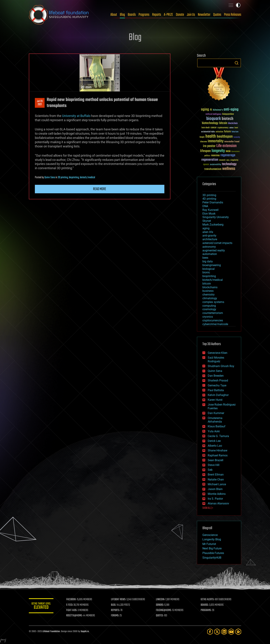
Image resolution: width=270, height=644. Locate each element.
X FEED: (70, 605)
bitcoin (207, 284)
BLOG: (114, 605)
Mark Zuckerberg (213, 225)
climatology (210, 298)
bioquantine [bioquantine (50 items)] (228, 114)
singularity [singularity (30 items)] (234, 160)
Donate (180, 15)
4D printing (209, 199)
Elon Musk (209, 214)
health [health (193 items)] (211, 137)
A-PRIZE (168, 15)
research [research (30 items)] (222, 160)
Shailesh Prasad (218, 380)
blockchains (210, 287)
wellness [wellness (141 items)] (229, 169)
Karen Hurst (215, 400)
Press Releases (233, 15)
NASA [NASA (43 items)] (228, 151)
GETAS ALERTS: (208, 600)
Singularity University (216, 217)
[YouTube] (231, 632)
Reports (157, 15)
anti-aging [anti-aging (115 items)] (231, 110)
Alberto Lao (215, 446)
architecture (210, 239)
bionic (206, 272)
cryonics (208, 317)
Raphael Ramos (218, 455)
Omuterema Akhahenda (215, 420)
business (208, 291)
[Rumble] (238, 632)
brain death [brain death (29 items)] (206, 128)
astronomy (209, 247)
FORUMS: (115, 616)
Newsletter (204, 15)
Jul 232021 (40, 103)
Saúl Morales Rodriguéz (216, 359)
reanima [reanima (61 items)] (215, 155)
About (114, 15)
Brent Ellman (216, 475)
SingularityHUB (212, 558)
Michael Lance (217, 484)
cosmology (209, 309)
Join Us (191, 15)
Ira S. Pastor (215, 499)
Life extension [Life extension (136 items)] (226, 146)
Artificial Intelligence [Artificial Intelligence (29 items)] (213, 114)
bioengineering (212, 265)
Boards (132, 15)
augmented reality (214, 250)
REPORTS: (116, 610)
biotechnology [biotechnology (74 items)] (210, 123)
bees (205, 258)
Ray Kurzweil (210, 210)
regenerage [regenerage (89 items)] (228, 155)
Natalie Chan (216, 480)
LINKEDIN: (160, 600)
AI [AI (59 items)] (211, 110)
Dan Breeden (216, 376)
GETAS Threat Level (41, 606)
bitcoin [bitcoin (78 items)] (223, 123)
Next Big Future (212, 548)
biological (209, 269)
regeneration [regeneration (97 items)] (210, 160)
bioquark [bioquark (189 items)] (214, 119)
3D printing (63, 178)
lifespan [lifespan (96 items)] (205, 151)
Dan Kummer (216, 413)
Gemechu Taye (217, 385)
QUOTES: (160, 616)
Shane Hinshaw (218, 450)
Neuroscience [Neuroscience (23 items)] (235, 152)
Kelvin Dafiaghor (218, 395)
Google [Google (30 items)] (202, 137)
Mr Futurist (209, 544)
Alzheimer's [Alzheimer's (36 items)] (218, 110)
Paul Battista (216, 390)
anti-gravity (209, 236)
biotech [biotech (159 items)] (228, 119)
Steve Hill (214, 465)
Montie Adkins (217, 494)
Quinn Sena (50, 178)
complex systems (213, 302)
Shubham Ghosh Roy (221, 366)
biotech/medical (87, 178)
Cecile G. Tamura (218, 436)
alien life (208, 232)
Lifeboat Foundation (51, 632)
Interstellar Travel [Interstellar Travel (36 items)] (232, 142)
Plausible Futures (213, 553)
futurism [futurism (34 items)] (235, 132)
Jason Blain (215, 489)
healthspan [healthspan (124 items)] (225, 137)
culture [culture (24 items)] (231, 128)
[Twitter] (217, 632)
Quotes (217, 15)
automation (210, 254)
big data (208, 261)
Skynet (207, 221)
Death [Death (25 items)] (236, 128)
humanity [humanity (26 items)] (237, 137)
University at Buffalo (76, 116)
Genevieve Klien (218, 353)
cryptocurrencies (213, 320)
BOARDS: (205, 605)
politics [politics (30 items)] (207, 156)
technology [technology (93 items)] (229, 164)
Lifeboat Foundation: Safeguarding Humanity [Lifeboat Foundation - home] (59, 15)
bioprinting (74, 178)
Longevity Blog (212, 539)
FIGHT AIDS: (72, 610)
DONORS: (160, 605)
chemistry (209, 295)
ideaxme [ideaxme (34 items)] (203, 142)
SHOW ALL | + (208, 508)
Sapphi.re (85, 632)
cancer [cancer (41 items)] (214, 128)
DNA (205, 206)
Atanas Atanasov (218, 503)
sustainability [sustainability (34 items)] (215, 165)
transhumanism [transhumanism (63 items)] (213, 169)
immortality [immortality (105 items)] (216, 141)
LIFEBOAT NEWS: (119, 600)
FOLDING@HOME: (164, 610)
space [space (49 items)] (206, 164)
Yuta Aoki (214, 431)
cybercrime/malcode (215, 324)
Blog (122, 15)
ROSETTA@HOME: (74, 616)
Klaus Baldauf (217, 426)
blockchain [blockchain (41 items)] (233, 123)
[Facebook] (210, 632)
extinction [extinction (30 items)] (219, 132)
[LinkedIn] (224, 632)
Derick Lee (214, 441)
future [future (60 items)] (227, 132)
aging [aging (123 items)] (205, 110)
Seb (210, 470)
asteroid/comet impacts (217, 243)
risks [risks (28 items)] (228, 160)
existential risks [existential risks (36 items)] (208, 132)
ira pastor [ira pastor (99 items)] (209, 146)
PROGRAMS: (206, 610)
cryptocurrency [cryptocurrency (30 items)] (223, 128)
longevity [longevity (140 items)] (218, 151)
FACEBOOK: (71, 600)
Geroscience (210, 535)
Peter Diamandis (213, 202)
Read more (100, 189)
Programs (144, 15)
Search (237, 63)
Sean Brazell (216, 460)
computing (209, 306)
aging (206, 228)
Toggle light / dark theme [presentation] (238, 5)
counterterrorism (213, 313)
